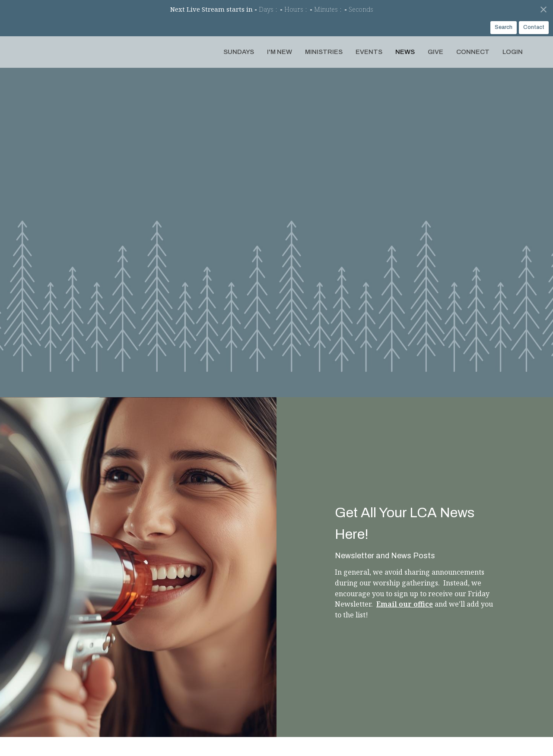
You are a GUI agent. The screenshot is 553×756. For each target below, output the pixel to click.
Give (435, 52)
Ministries (324, 52)
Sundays (239, 52)
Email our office (405, 604)
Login (513, 52)
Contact (534, 27)
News (405, 52)
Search (504, 27)
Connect (473, 52)
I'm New (280, 52)
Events (369, 52)
